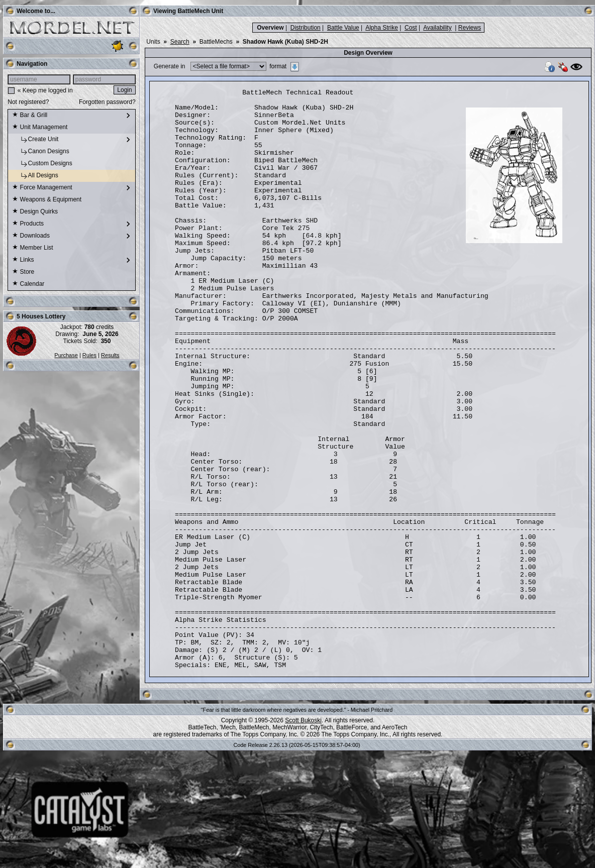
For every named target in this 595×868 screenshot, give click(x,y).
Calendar (28, 284)
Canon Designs (40, 152)
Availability (437, 28)
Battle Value (343, 28)
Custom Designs (42, 164)
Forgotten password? (107, 102)
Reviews (470, 28)
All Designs (35, 176)
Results (110, 355)
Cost (411, 28)
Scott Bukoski (303, 836)
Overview (270, 28)
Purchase (66, 355)
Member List (32, 248)
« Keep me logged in (45, 90)
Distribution (306, 28)
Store (23, 272)
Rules (89, 355)
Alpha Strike (382, 28)
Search (180, 42)
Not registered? (28, 102)
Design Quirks (35, 212)
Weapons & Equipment (47, 200)
